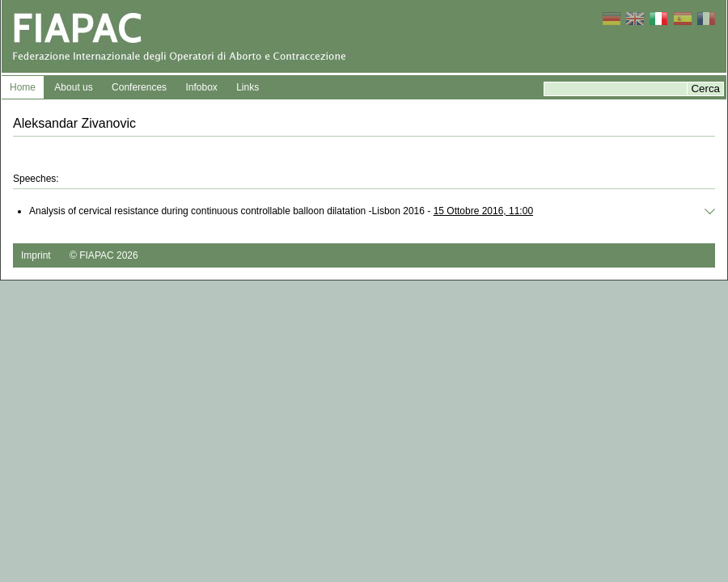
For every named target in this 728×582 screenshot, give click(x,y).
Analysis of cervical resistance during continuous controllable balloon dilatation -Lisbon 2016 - (281, 211)
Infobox (201, 87)
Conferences (139, 87)
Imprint (36, 255)
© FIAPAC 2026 (104, 255)
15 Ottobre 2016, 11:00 (483, 211)
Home (23, 87)
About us (73, 87)
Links (248, 87)
